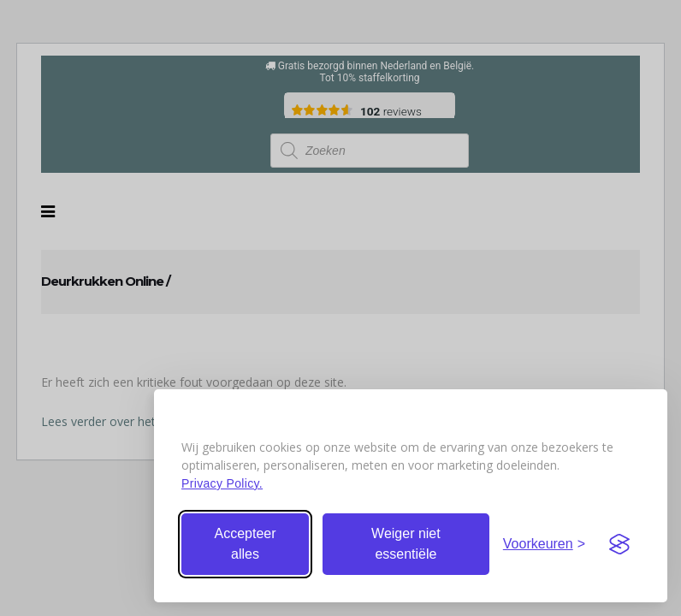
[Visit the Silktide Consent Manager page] (619, 544)
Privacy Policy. (222, 483)
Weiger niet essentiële (406, 544)
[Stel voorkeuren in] (544, 544)
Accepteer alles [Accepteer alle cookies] (245, 544)
